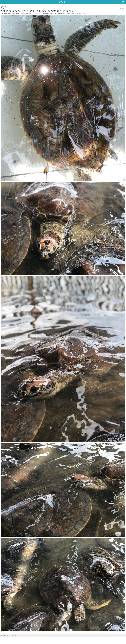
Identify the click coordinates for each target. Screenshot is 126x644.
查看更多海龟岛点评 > (8, 636)
